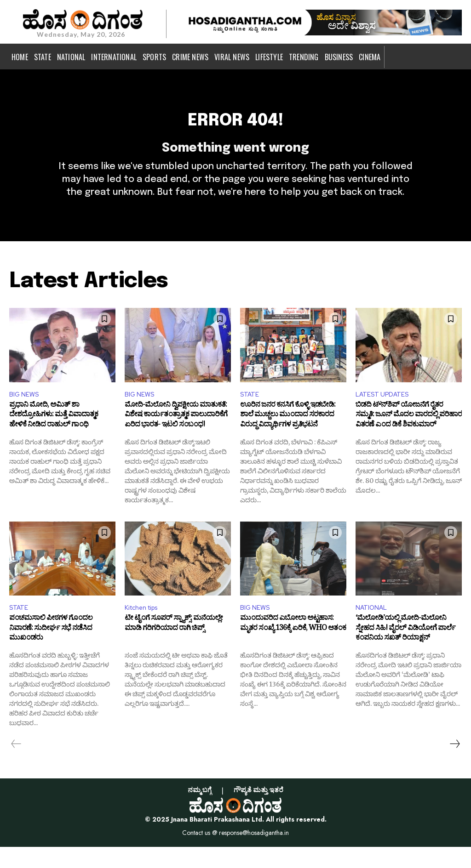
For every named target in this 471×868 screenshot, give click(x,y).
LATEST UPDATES (386, 412)
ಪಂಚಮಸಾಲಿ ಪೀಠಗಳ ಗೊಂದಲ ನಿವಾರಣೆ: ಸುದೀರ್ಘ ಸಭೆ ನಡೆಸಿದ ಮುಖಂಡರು (51, 651)
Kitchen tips (145, 628)
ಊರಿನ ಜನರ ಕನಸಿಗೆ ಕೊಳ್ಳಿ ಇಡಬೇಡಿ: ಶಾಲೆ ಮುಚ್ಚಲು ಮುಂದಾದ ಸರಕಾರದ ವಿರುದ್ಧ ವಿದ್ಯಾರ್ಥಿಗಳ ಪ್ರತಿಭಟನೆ (288, 436)
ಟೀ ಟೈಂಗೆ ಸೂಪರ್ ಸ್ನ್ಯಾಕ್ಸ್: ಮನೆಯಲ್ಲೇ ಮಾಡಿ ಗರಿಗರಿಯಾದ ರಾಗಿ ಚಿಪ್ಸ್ (174, 647)
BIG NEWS (26, 412)
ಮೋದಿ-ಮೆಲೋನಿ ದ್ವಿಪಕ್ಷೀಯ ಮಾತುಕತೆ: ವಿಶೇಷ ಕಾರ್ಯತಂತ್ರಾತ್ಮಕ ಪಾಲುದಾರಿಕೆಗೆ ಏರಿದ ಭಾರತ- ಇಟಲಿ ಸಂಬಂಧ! (176, 436)
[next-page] (454, 765)
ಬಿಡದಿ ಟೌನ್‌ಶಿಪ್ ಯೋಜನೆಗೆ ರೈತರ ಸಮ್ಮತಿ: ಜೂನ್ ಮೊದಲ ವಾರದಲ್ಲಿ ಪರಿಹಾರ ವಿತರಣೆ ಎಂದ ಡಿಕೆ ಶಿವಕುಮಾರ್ (409, 436)
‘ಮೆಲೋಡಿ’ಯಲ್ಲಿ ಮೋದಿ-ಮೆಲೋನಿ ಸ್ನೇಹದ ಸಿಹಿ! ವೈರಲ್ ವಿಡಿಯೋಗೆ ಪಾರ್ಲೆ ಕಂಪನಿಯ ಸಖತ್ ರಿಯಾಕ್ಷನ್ (405, 651)
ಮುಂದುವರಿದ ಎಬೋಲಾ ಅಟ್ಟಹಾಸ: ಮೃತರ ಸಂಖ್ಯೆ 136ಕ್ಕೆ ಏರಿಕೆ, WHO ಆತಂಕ (293, 647)
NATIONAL (373, 628)
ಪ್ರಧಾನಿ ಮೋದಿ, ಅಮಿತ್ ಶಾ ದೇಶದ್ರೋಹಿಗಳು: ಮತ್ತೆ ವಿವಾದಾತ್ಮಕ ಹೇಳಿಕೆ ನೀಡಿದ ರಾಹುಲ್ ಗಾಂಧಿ (54, 436)
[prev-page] (16, 765)
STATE (251, 412)
